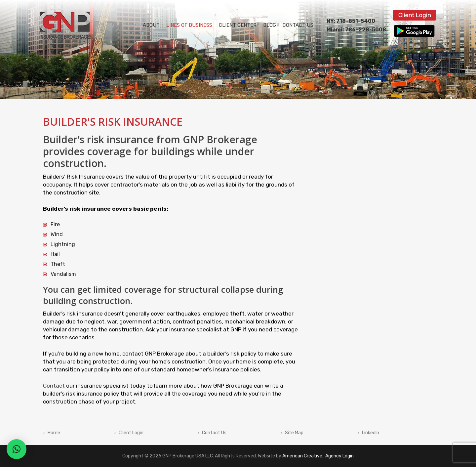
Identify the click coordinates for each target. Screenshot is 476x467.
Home (54, 433)
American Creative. (303, 456)
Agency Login (339, 456)
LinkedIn (371, 433)
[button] (17, 449)
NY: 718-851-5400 (351, 21)
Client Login (131, 433)
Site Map (294, 433)
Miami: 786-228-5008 (356, 30)
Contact (54, 386)
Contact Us (214, 433)
